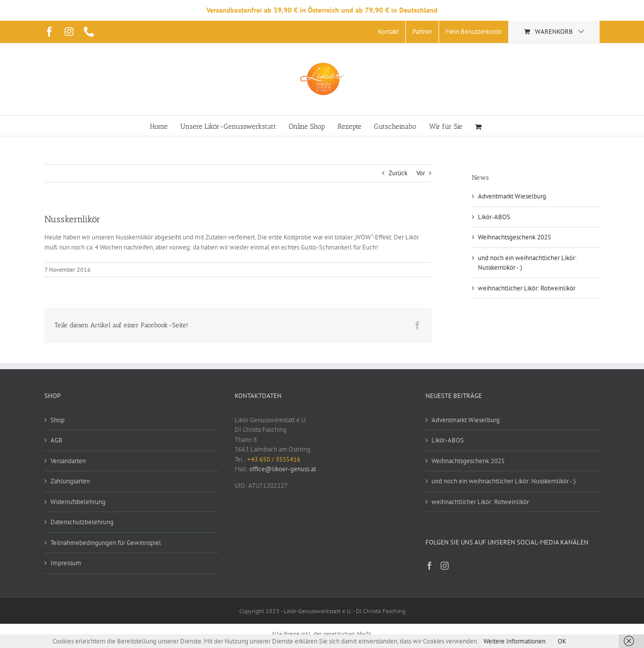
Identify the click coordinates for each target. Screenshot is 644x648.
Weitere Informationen (515, 641)
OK (562, 641)
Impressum (66, 563)
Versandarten (68, 461)
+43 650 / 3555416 (274, 459)
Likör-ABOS (494, 217)
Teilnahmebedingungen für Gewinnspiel (106, 543)
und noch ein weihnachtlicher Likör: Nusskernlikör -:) (504, 481)
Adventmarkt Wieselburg (512, 196)
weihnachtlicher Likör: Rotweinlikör (527, 288)
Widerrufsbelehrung (78, 502)
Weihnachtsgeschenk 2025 (515, 237)
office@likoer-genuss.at (283, 469)
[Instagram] (445, 566)
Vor (421, 173)
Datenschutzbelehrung (82, 522)
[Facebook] (430, 566)
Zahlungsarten (70, 481)
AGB (57, 440)
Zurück (398, 173)
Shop (58, 420)
